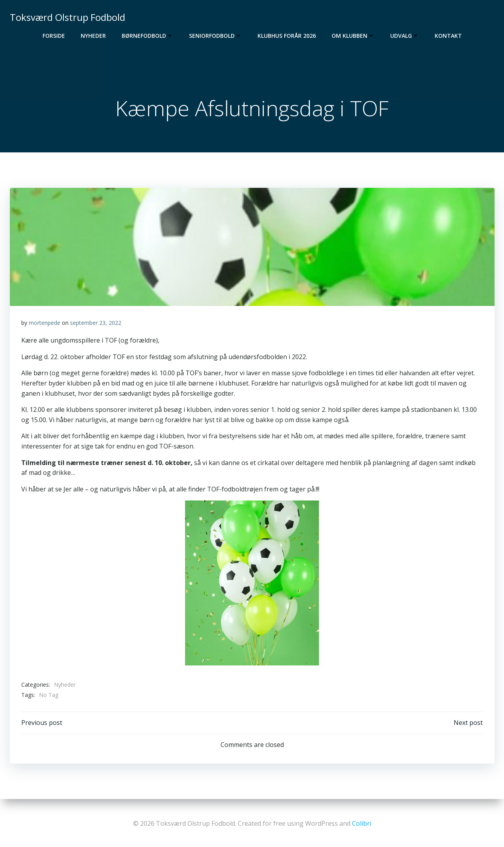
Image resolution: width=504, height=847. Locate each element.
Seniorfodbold (215, 36)
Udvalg (405, 36)
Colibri (362, 823)
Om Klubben (353, 36)
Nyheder (93, 36)
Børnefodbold (147, 36)
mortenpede (44, 323)
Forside (54, 36)
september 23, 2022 (96, 323)
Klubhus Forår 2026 (287, 36)
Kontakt (448, 36)
